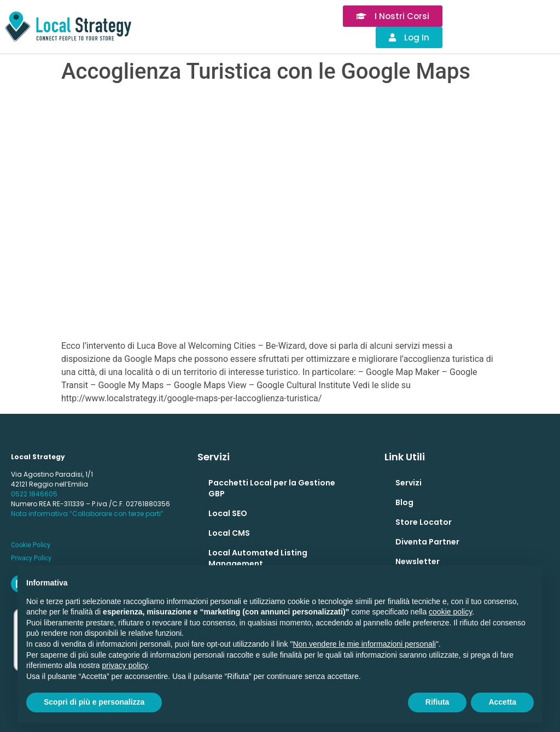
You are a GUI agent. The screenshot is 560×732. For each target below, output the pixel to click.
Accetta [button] (502, 702)
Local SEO (228, 513)
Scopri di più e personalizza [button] (94, 702)
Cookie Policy (31, 545)
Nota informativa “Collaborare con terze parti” (87, 514)
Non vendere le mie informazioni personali (364, 644)
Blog (404, 502)
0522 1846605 (34, 494)
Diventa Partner (427, 542)
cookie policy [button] (450, 612)
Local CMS (229, 533)
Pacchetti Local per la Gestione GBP (272, 488)
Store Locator (424, 522)
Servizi (409, 483)
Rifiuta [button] (437, 702)
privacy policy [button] (125, 665)
